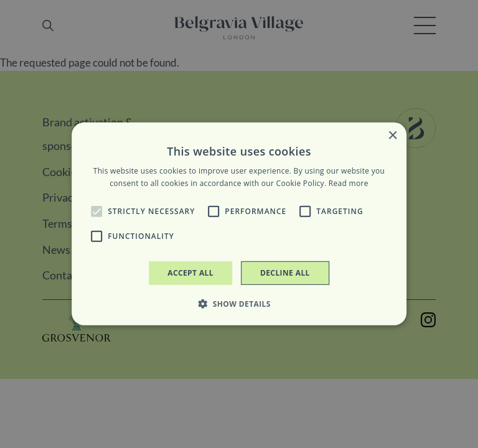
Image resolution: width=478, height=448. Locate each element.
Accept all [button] (190, 273)
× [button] (392, 136)
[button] (96, 212)
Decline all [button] (285, 273)
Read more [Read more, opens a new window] (349, 183)
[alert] (239, 224)
